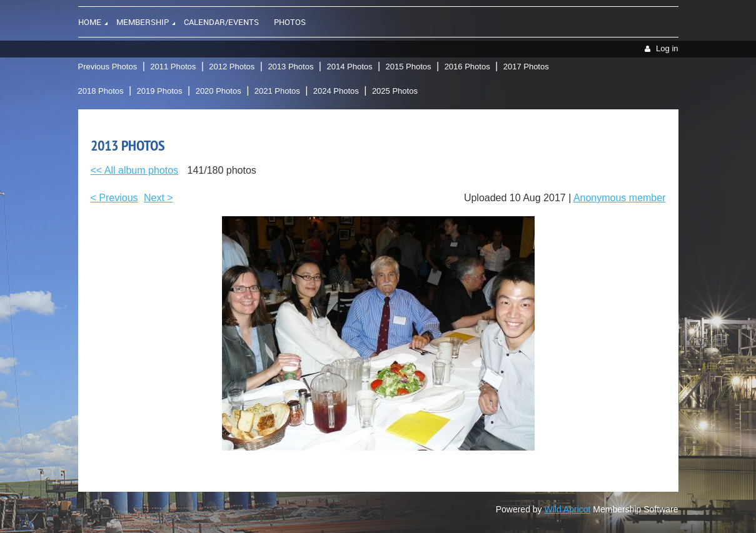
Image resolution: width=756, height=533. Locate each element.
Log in (667, 48)
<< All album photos (135, 170)
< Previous (114, 198)
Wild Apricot (568, 509)
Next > (159, 198)
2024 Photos (336, 91)
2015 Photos (409, 67)
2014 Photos (349, 67)
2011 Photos (173, 67)
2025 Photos (395, 91)
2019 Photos (160, 91)
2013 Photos (290, 67)
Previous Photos (108, 67)
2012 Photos (232, 67)
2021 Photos (277, 91)
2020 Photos (219, 91)
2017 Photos (526, 67)
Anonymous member (620, 198)
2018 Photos (101, 91)
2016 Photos (467, 67)
